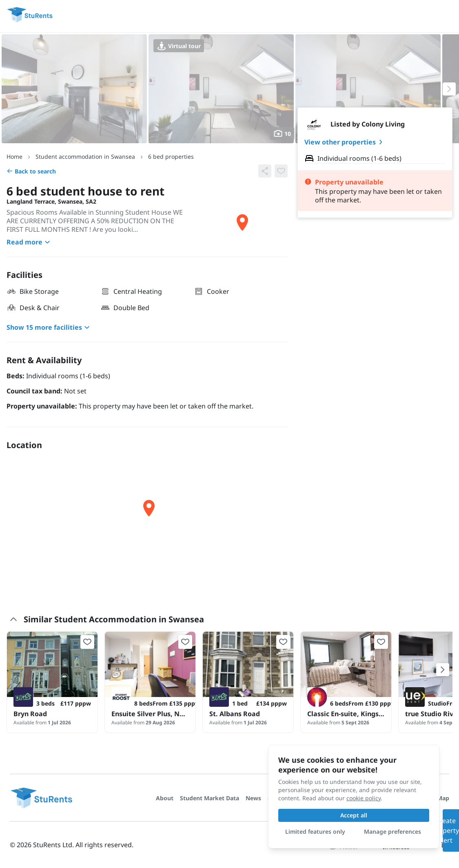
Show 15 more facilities (49, 327)
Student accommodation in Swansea (85, 157)
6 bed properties (171, 157)
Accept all (354, 815)
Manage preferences (392, 831)
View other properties (345, 142)
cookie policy (364, 798)
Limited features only (315, 831)
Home (14, 157)
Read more (29, 242)
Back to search (31, 171)
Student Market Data (210, 798)
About (165, 798)
